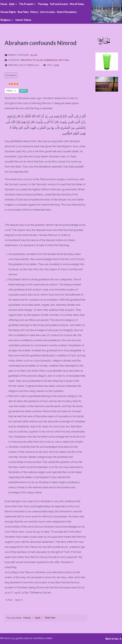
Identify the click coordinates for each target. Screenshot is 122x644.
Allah (34, 55)
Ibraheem (11, 75)
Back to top (114, 639)
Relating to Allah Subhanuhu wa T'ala (45, 60)
